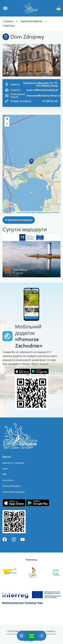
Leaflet (19, 212)
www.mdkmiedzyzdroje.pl (42, 90)
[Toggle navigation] (32, 636)
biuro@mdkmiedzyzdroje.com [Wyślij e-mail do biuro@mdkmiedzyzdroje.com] (45, 96)
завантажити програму (14, 492)
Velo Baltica (20, 270)
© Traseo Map (29, 212)
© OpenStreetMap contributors (47, 212)
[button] (31, 161)
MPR (5, 474)
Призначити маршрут (19, 220)
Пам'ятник (9, 26)
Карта (5, 469)
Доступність (8, 480)
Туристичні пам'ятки (31, 21)
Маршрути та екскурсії (13, 463)
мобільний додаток (12, 486)
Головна (8, 21)
